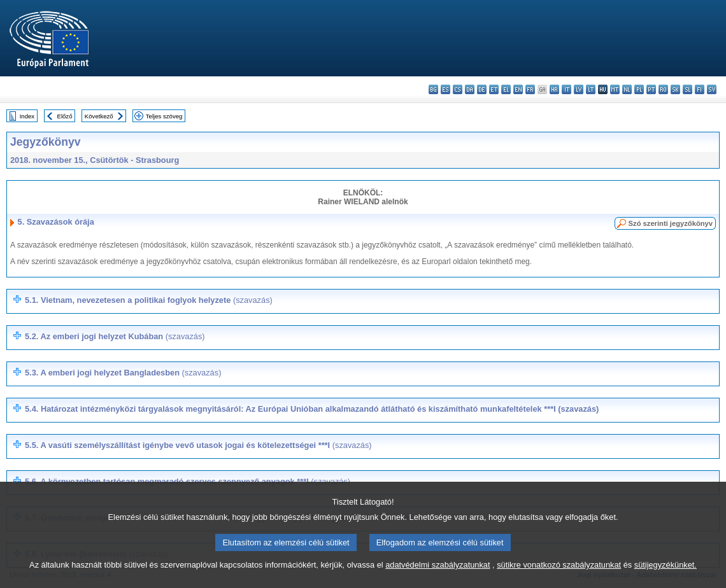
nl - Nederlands (627, 89)
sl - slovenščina (687, 89)
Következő (99, 116)
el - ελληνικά (506, 89)
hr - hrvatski (554, 89)
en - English (518, 89)
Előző (65, 116)
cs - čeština (458, 89)
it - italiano (566, 89)
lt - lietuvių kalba (591, 89)
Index (27, 116)
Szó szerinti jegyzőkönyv (671, 223)
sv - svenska (712, 89)
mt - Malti (615, 89)
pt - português (651, 89)
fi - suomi (700, 89)
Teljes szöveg (164, 116)
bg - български (433, 89)
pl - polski (639, 89)
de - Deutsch (482, 89)
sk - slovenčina (675, 89)
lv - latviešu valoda (579, 89)
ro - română (663, 89)
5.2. (115, 336)
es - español (445, 89)
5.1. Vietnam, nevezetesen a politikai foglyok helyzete (149, 300)
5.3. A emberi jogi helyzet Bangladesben (123, 373)
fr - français (530, 89)
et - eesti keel (494, 89)
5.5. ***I (198, 445)
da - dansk (470, 89)
